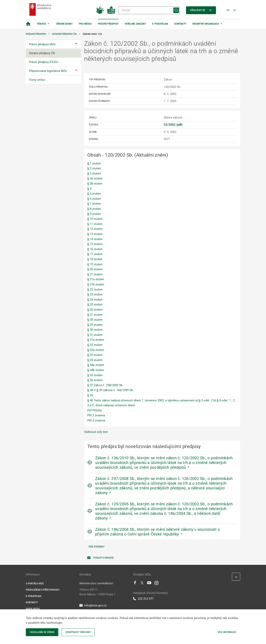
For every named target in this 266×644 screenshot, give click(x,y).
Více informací (227, 632)
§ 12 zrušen (95, 229)
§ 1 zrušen (94, 163)
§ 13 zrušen (95, 234)
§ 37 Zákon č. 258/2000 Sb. (105, 385)
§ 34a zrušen (96, 365)
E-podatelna (160, 24)
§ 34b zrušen (96, 370)
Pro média (85, 24)
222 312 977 (143, 599)
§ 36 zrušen (95, 380)
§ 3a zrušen (95, 178)
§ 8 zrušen (94, 209)
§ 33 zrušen (95, 355)
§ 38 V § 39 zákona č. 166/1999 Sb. (110, 390)
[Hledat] (149, 10)
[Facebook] (135, 584)
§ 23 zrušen (95, 294)
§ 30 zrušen (95, 330)
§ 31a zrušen (96, 340)
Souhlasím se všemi (42, 632)
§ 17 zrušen (95, 254)
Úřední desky (64, 24)
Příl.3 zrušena (96, 420)
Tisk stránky (96, 547)
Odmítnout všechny (78, 632)
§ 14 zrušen (95, 239)
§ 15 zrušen (95, 244)
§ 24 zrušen (95, 300)
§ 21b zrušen (96, 284)
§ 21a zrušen (96, 279)
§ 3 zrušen (94, 174)
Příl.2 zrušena (96, 415)
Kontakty (180, 24)
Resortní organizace (206, 24)
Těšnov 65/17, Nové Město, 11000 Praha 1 (97, 592)
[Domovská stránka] (28, 24)
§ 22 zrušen (95, 290)
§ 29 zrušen (95, 325)
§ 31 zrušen (95, 335)
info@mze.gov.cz (93, 605)
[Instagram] (156, 584)
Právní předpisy (108, 24)
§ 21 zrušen (95, 274)
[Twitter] (142, 584)
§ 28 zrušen (95, 320)
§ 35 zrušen (95, 375)
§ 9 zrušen (94, 214)
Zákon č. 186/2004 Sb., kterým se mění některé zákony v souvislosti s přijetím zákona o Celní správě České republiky (157, 532)
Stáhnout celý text (96, 432)
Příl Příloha (94, 410)
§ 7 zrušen (94, 204)
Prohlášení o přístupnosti (43, 590)
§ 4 (89, 189)
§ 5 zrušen (94, 194)
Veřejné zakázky (135, 24)
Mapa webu (33, 609)
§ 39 (90, 395)
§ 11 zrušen (95, 224)
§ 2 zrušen (94, 168)
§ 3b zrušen (95, 184)
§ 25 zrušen (95, 304)
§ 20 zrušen (95, 269)
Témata (41, 24)
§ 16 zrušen (95, 249)
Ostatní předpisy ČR (64, 34)
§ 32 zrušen (95, 345)
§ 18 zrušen (95, 259)
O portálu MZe (35, 584)
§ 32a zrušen (96, 350)
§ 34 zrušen (95, 360)
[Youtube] (149, 584)
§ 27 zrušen (95, 315)
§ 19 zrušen (95, 264)
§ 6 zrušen (94, 199)
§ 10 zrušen (95, 219)
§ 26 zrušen (95, 310)
